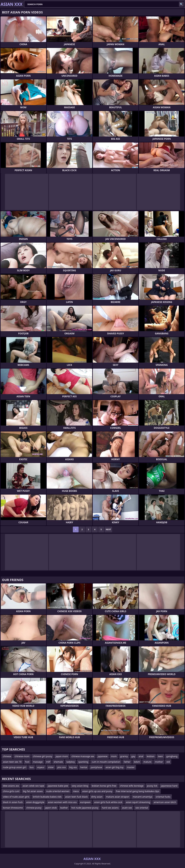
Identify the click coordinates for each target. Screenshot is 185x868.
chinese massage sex (83, 756)
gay (133, 756)
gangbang (172, 756)
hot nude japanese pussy (85, 808)
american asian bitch (165, 802)
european (85, 802)
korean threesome (13, 808)
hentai (84, 767)
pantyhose (96, 767)
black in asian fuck (13, 802)
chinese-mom (22, 756)
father (127, 762)
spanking (83, 762)
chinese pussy (34, 808)
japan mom (62, 756)
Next (108, 529)
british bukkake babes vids (47, 797)
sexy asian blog (80, 786)
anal (141, 756)
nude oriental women (58, 791)
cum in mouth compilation (106, 762)
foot (27, 762)
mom (114, 756)
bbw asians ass (11, 786)
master (131, 767)
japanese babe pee (58, 786)
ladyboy (71, 762)
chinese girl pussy (42, 756)
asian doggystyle (35, 802)
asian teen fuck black (76, 797)
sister (51, 767)
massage (38, 762)
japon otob (51, 808)
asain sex (127, 808)
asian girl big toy (114, 767)
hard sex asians (110, 808)
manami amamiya (142, 797)
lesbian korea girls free (104, 786)
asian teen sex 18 (12, 762)
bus (32, 767)
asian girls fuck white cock (108, 802)
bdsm (137, 762)
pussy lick (152, 786)
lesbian (151, 756)
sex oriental (142, 808)
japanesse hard (169, 786)
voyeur (41, 767)
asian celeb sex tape (33, 786)
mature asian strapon (118, 797)
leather (64, 808)
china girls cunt (11, 791)
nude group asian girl (15, 767)
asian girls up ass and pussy (97, 791)
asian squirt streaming (138, 802)
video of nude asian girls (16, 797)
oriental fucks (163, 797)
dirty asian (97, 797)
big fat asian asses (33, 791)
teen (160, 756)
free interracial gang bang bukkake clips (137, 791)
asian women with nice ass (62, 802)
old (168, 762)
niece (76, 791)
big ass (73, 767)
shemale (58, 762)
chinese (7, 756)
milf (48, 762)
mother (159, 762)
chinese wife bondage (132, 786)
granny (124, 756)
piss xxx (61, 767)
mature (147, 762)
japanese (103, 756)
